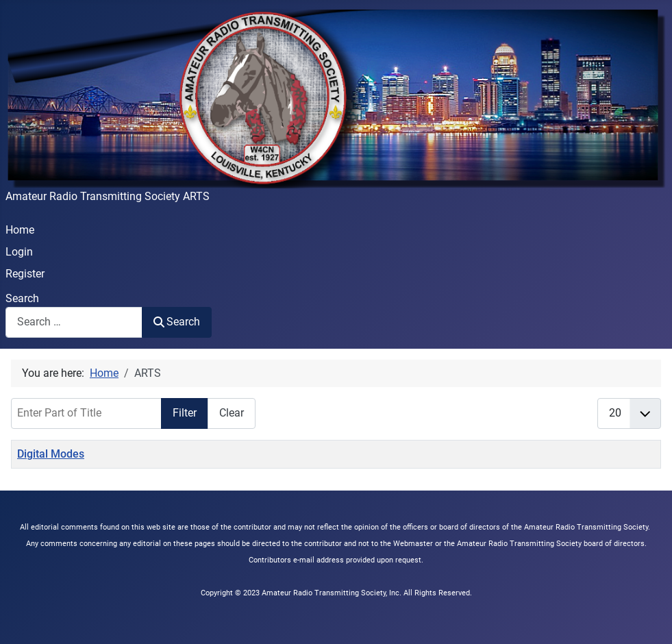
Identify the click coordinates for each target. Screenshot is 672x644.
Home (20, 230)
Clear (232, 413)
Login (19, 252)
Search (22, 298)
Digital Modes (51, 454)
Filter (185, 413)
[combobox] (74, 322)
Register (25, 274)
